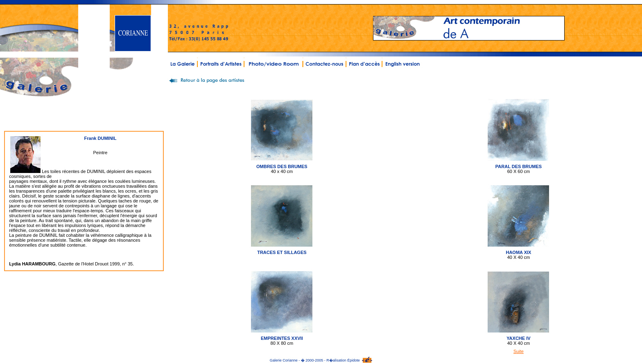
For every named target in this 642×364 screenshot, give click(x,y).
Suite (519, 351)
